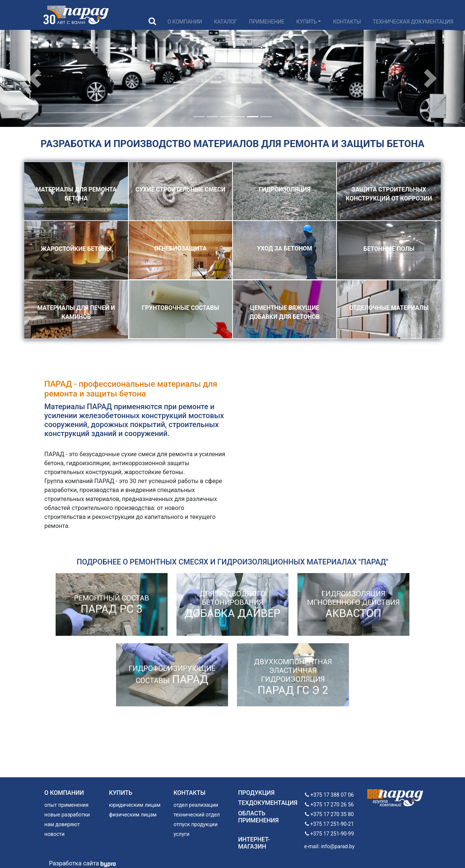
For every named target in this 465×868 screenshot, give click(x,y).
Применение (267, 22)
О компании (185, 22)
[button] (35, 78)
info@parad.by (338, 846)
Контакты (347, 22)
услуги (182, 834)
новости (54, 834)
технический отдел (197, 815)
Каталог (226, 22)
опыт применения (66, 805)
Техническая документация (413, 22)
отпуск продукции (196, 824)
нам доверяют (62, 824)
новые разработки (67, 815)
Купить (307, 22)
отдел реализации (196, 805)
